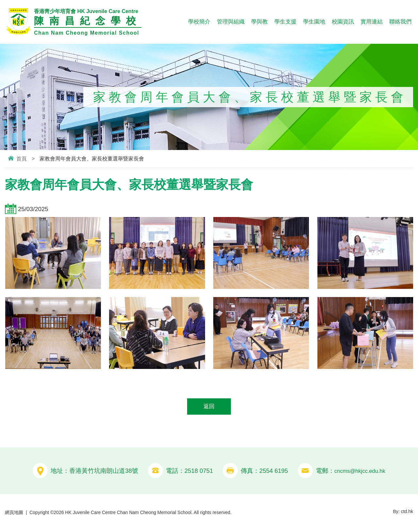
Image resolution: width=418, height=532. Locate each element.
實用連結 (372, 22)
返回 (209, 407)
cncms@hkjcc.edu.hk (360, 472)
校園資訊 (343, 22)
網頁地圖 (14, 513)
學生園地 (314, 22)
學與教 (259, 22)
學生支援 (285, 22)
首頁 (22, 159)
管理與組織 (231, 22)
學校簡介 (199, 22)
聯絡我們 (400, 22)
